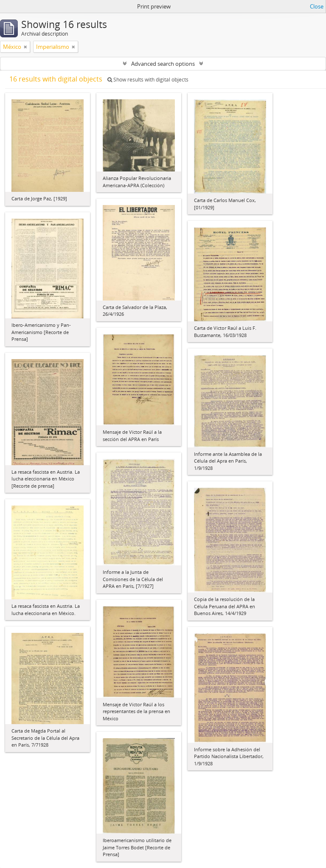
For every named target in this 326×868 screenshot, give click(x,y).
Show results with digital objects (148, 80)
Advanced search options (163, 64)
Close (317, 6)
